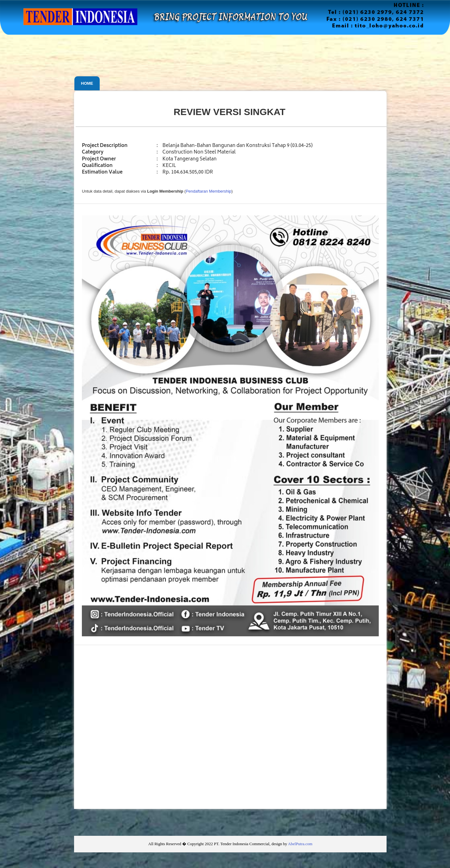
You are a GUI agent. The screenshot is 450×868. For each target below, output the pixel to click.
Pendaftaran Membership (208, 191)
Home (87, 83)
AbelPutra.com (300, 844)
